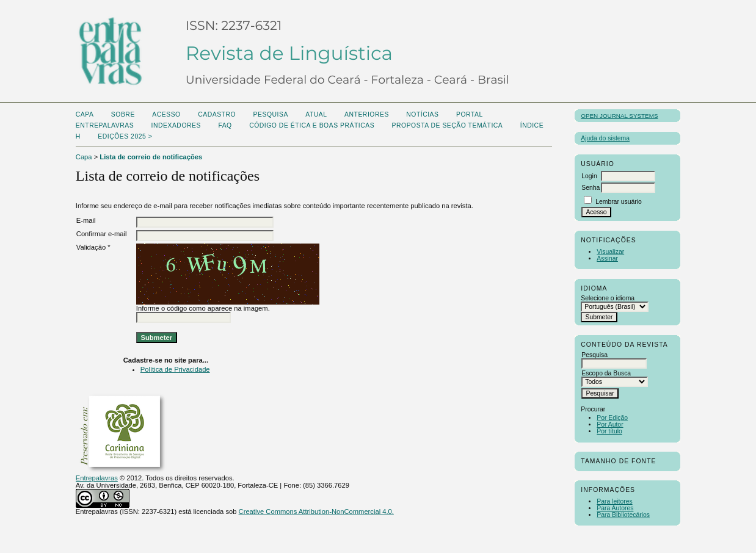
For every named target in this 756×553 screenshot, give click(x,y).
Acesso (166, 114)
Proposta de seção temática (448, 125)
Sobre (123, 114)
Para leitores (614, 501)
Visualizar (610, 252)
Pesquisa (271, 114)
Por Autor (610, 425)
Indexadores (176, 125)
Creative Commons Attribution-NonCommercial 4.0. (316, 511)
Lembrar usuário (619, 202)
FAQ (225, 125)
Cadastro (217, 114)
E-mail (86, 220)
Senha (591, 188)
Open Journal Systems (619, 116)
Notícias (422, 114)
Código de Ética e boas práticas (312, 125)
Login (589, 176)
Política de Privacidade (175, 369)
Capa (85, 114)
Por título (609, 431)
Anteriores (367, 114)
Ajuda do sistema (605, 138)
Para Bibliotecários (623, 515)
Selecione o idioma (608, 298)
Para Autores (615, 508)
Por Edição (612, 418)
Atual (316, 114)
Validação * (93, 247)
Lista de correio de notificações (151, 157)
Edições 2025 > (125, 136)
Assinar (607, 258)
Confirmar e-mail (102, 234)
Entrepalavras (97, 478)
